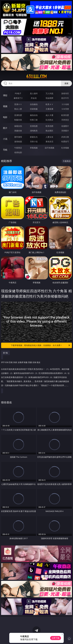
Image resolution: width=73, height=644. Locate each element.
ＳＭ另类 (65, 109)
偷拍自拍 (34, 115)
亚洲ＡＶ (18, 104)
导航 (5, 150)
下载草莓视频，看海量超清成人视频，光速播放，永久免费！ (41, 345)
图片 (5, 128)
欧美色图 (49, 126)
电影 (5, 117)
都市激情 (18, 137)
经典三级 (34, 120)
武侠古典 (65, 137)
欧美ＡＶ (49, 104)
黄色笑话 (49, 142)
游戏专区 (65, 93)
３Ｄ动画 (65, 104)
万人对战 (49, 93)
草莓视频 (34, 148)
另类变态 (65, 120)
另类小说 (34, 142)
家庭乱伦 (34, 137)
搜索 (66, 83)
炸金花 (34, 98)
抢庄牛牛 (65, 98)
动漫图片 (65, 126)
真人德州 (34, 93)
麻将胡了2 (18, 98)
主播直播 (49, 109)
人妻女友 (49, 137)
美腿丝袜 (18, 131)
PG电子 (18, 93)
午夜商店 (18, 148)
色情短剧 (18, 152)
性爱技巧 (65, 142)
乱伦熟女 (49, 120)
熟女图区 (49, 131)
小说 (5, 139)
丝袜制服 (34, 109)
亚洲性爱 (18, 115)
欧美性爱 (65, 115)
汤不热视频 (49, 148)
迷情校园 (18, 142)
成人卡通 (49, 115)
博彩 (5, 95)
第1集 (5, 353)
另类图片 (65, 131)
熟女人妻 (18, 109)
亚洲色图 (34, 126)
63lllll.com (36, 76)
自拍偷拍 (34, 104)
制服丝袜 (18, 120)
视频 (5, 106)
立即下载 (56, 638)
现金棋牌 (49, 98)
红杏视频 (65, 148)
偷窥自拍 (18, 126)
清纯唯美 (34, 131)
